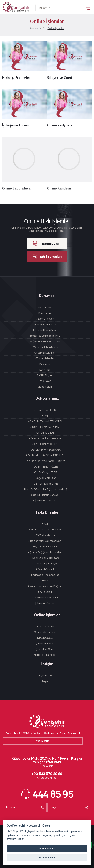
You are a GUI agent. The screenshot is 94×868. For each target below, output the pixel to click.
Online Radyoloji (59, 126)
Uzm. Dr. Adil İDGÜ (45, 410)
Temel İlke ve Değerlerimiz (45, 336)
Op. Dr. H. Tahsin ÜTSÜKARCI (45, 421)
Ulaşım (45, 681)
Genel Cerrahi (45, 569)
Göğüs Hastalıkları (45, 478)
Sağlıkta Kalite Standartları (45, 341)
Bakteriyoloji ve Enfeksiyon (45, 541)
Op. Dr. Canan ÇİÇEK (45, 444)
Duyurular (45, 364)
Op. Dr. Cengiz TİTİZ (45, 472)
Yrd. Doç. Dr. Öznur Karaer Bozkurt (45, 461)
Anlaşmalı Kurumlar (45, 353)
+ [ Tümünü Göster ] (45, 501)
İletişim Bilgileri (45, 675)
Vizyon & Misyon (45, 319)
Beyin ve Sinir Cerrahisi (45, 547)
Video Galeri (45, 387)
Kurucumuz (45, 313)
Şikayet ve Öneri (59, 79)
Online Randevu (59, 190)
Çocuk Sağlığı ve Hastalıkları (45, 552)
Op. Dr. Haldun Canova (45, 495)
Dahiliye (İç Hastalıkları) (45, 558)
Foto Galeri (45, 381)
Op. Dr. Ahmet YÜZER (45, 467)
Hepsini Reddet (47, 857)
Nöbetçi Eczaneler (16, 79)
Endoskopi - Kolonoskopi (45, 575)
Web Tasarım (43, 741)
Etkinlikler (45, 370)
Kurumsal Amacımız (45, 324)
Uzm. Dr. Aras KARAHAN (45, 427)
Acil (45, 416)
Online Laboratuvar (17, 190)
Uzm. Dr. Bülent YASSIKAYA (45, 450)
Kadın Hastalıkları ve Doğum (45, 586)
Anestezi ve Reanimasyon (45, 438)
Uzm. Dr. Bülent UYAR (45, 484)
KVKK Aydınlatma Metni (45, 347)
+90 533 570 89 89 (47, 774)
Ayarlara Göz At (16, 839)
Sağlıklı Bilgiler (45, 375)
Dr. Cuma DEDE (45, 433)
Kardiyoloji (45, 592)
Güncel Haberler (45, 358)
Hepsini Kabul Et (47, 849)
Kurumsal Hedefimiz (45, 330)
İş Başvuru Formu (15, 126)
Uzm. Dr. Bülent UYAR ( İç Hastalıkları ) (45, 489)
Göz (45, 580)
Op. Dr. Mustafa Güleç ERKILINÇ (45, 455)
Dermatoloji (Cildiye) (45, 563)
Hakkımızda (45, 307)
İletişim (25, 808)
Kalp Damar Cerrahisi (45, 597)
